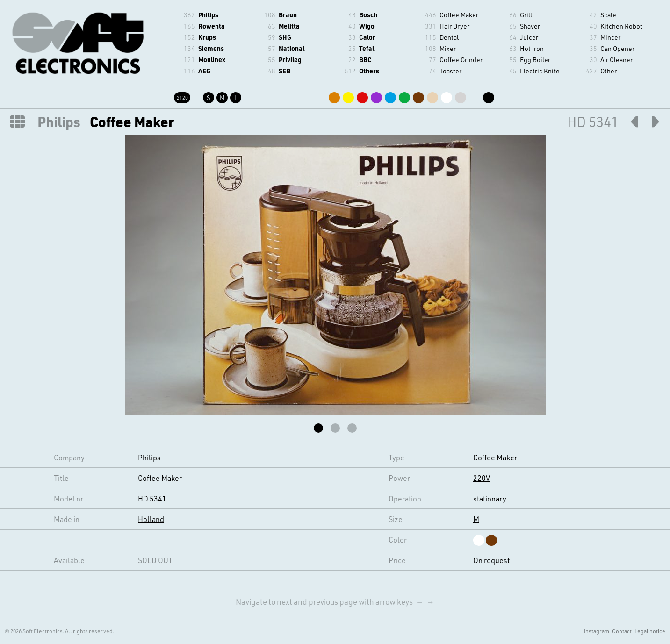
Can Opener (617, 48)
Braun (288, 15)
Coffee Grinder (461, 60)
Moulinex (212, 60)
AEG (204, 71)
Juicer (529, 37)
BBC (365, 60)
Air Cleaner (616, 60)
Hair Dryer (454, 26)
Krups (207, 37)
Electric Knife (540, 71)
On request (491, 560)
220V (482, 478)
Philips (208, 15)
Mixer (448, 48)
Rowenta (212, 26)
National (292, 48)
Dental (449, 37)
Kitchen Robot (621, 26)
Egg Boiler (535, 60)
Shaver (530, 26)
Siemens (211, 48)
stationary (490, 498)
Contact (622, 631)
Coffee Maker (459, 15)
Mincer (610, 37)
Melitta (289, 26)
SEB (285, 71)
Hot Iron (532, 48)
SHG (285, 37)
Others (369, 71)
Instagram (597, 631)
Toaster (450, 71)
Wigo (367, 26)
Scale (608, 15)
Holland (151, 519)
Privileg (290, 60)
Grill (526, 15)
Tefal (367, 48)
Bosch (368, 15)
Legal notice (650, 631)
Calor (367, 37)
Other (609, 71)
